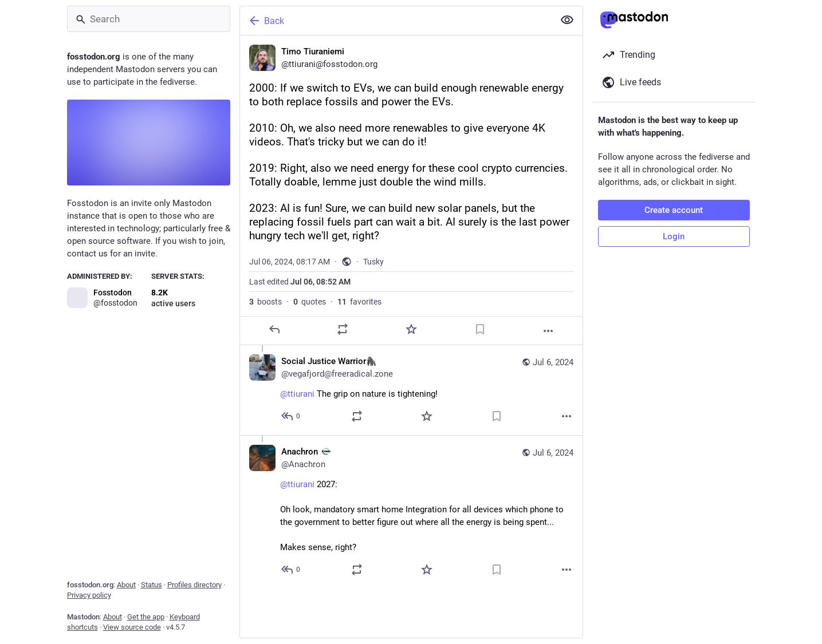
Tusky (373, 262)
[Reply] (274, 329)
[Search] (149, 19)
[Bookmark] (479, 329)
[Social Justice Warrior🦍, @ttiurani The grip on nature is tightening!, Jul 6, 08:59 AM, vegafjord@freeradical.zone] (411, 390)
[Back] (396, 21)
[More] (548, 331)
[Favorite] (411, 329)
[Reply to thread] (291, 416)
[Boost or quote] (343, 329)
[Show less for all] (567, 20)
